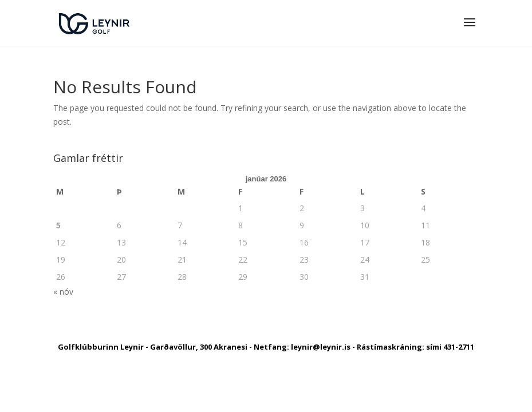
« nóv (63, 292)
